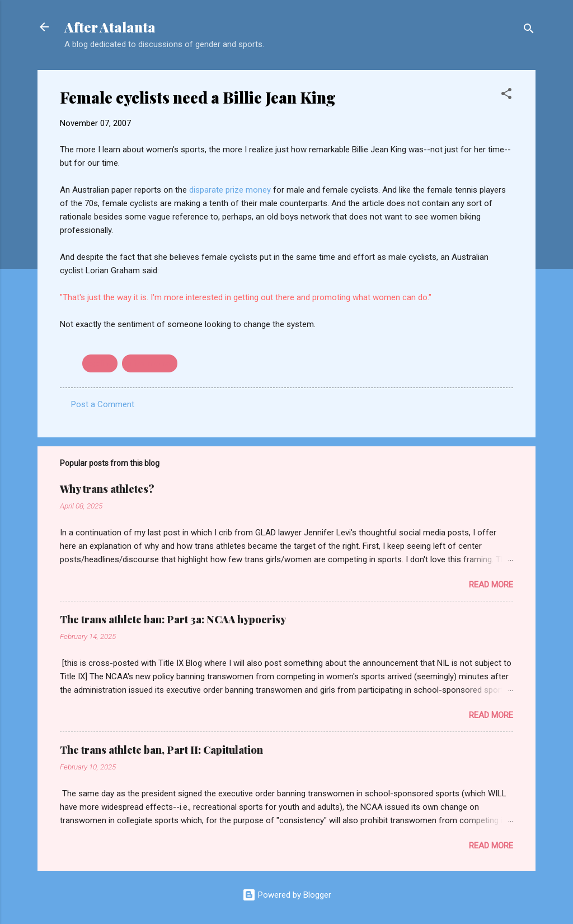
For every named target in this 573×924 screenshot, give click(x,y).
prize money (150, 363)
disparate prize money (231, 190)
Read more (491, 585)
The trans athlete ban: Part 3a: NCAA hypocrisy (173, 619)
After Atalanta (110, 27)
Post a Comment (103, 404)
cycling (100, 363)
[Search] (529, 31)
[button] (506, 95)
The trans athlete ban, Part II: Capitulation (161, 750)
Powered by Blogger (287, 895)
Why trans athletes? (107, 489)
